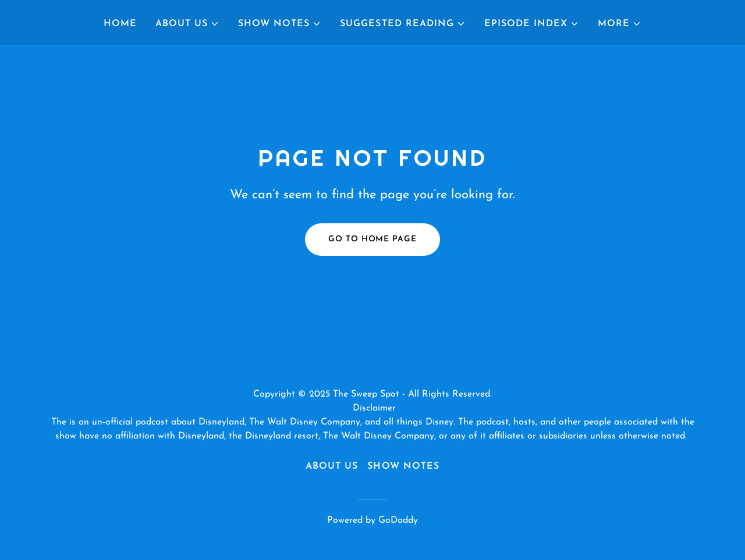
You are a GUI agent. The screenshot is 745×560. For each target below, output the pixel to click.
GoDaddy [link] (398, 520)
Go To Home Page (372, 239)
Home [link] (120, 24)
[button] (187, 24)
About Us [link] (332, 466)
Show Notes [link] (403, 466)
